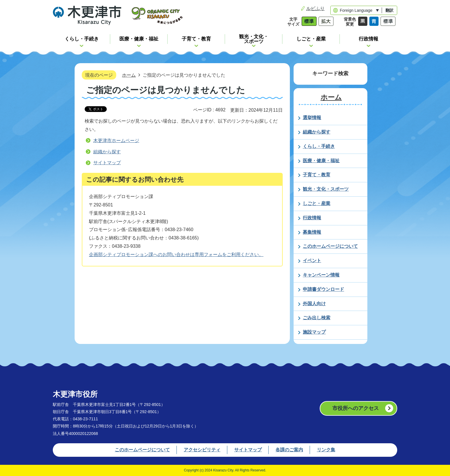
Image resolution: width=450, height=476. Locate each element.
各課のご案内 (289, 450)
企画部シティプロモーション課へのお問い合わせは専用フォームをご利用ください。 (176, 255)
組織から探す (107, 152)
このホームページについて (142, 450)
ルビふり (315, 8)
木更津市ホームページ (116, 141)
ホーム (129, 75)
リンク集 (326, 450)
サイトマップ (107, 163)
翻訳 (389, 10)
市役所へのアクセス (356, 408)
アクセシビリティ (202, 450)
